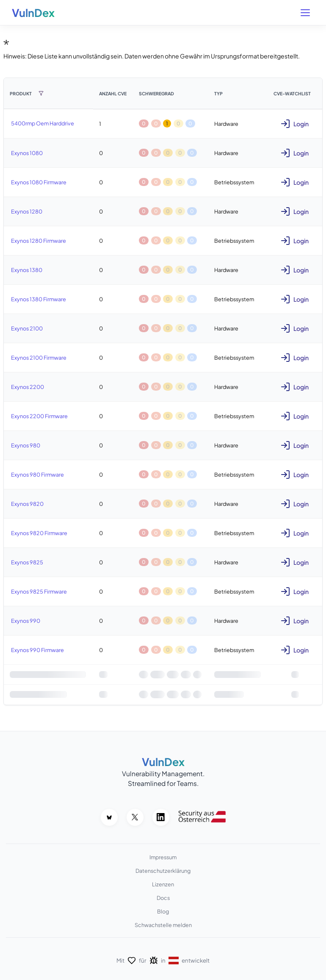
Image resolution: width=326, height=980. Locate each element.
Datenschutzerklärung (163, 871)
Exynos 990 (26, 621)
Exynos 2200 (28, 387)
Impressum (163, 857)
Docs (163, 898)
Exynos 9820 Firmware (39, 533)
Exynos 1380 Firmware (39, 299)
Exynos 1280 (27, 211)
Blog (163, 911)
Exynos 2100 (27, 328)
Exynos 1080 (27, 153)
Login (294, 124)
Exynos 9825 (27, 562)
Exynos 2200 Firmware (39, 416)
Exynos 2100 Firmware (39, 358)
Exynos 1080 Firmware (39, 182)
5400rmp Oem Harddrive (43, 123)
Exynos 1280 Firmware (39, 241)
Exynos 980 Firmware (37, 475)
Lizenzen (163, 884)
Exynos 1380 (27, 270)
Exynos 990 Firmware (37, 650)
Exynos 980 (26, 445)
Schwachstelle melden (163, 925)
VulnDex (33, 13)
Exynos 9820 (27, 504)
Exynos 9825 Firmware (39, 591)
